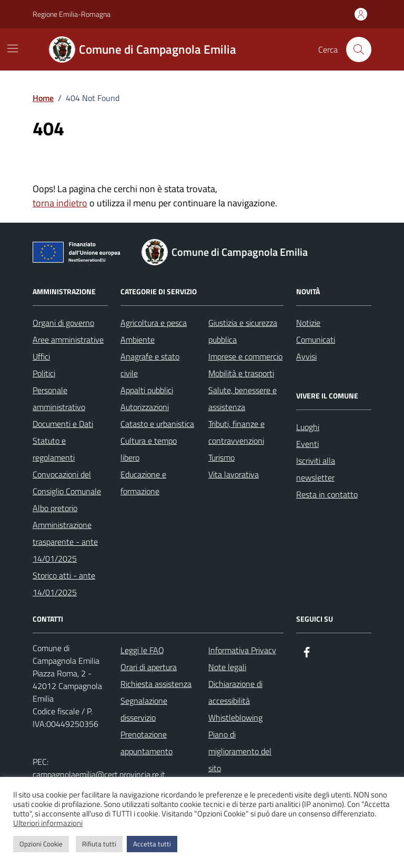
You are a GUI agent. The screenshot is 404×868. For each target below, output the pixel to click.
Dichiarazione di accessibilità (235, 692)
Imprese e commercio (245, 356)
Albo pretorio (55, 508)
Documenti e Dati (63, 424)
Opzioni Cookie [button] (41, 844)
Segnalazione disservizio (144, 709)
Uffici (41, 356)
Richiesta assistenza (156, 684)
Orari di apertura (149, 667)
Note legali (227, 667)
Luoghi (308, 427)
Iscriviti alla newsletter (316, 469)
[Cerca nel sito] (359, 49)
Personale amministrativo (59, 398)
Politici (44, 373)
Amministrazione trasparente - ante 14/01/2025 (65, 542)
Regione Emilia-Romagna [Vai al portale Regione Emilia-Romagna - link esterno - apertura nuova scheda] (72, 14)
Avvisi (306, 356)
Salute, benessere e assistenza (243, 398)
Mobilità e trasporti (241, 373)
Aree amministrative (68, 340)
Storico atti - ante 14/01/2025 (64, 584)
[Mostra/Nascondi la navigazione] (13, 48)
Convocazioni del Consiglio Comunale (67, 483)
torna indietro (60, 203)
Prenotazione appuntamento (147, 743)
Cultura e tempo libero (149, 449)
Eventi (307, 444)
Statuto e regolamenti (54, 449)
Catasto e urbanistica (157, 424)
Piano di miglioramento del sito (240, 751)
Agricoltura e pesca (154, 323)
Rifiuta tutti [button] (99, 844)
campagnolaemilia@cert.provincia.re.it (99, 774)
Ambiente (138, 340)
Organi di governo (63, 323)
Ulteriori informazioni (48, 823)
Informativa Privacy (242, 650)
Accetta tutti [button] (152, 844)
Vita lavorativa (234, 474)
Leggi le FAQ (142, 650)
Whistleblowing (235, 717)
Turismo (221, 457)
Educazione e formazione (143, 483)
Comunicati (316, 340)
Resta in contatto (327, 494)
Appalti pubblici (147, 390)
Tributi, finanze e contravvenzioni (236, 432)
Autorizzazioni (145, 407)
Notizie (308, 323)
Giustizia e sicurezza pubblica (243, 331)
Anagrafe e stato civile (150, 365)
